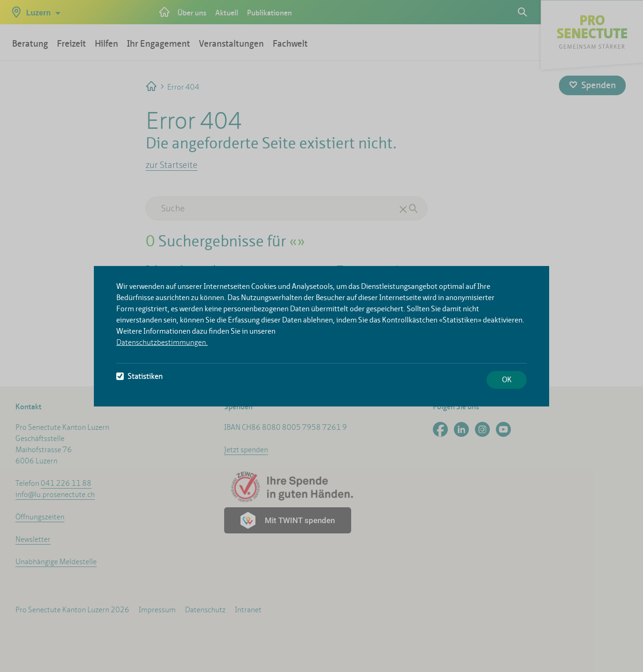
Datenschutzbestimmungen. (162, 342)
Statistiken (139, 376)
